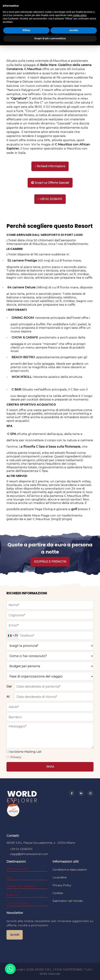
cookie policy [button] (80, 15)
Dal (9, 686)
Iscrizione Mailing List (25, 752)
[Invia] (50, 767)
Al (8, 697)
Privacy (15, 757)
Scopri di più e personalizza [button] (50, 38)
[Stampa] (50, 183)
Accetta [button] (74, 30)
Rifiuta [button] (26, 30)
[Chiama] (50, 199)
